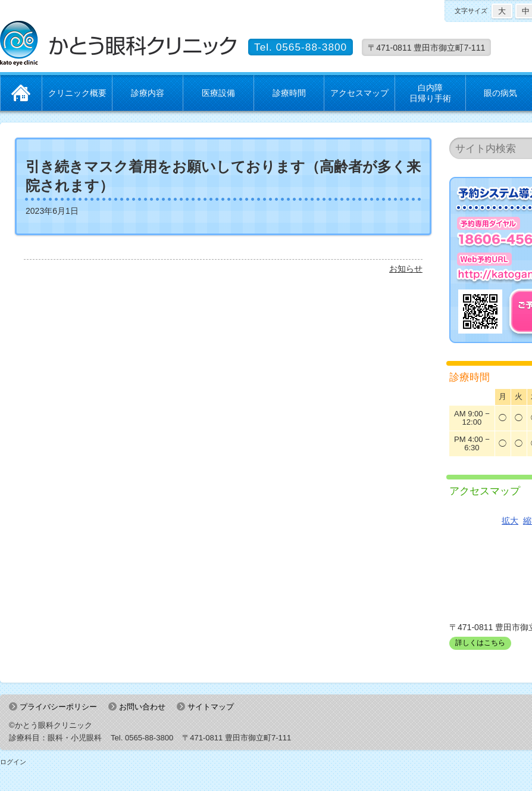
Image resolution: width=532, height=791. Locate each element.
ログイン (13, 762)
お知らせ (406, 269)
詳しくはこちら (480, 643)
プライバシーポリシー (58, 707)
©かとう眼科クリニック (51, 725)
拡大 (510, 521)
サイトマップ (211, 707)
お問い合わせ (142, 707)
